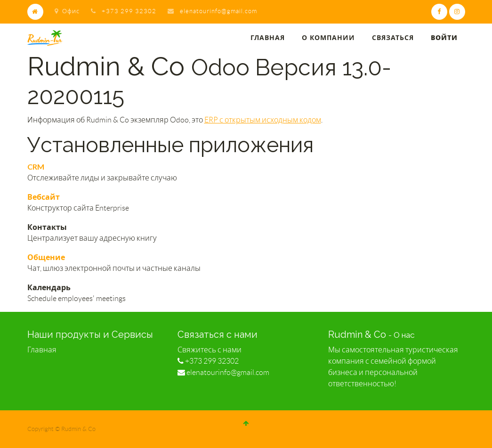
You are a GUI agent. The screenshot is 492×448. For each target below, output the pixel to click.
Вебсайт (44, 197)
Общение (46, 257)
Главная (42, 350)
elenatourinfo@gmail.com (218, 11)
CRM (36, 167)
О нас (404, 335)
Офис (67, 11)
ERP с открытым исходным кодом (263, 120)
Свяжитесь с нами (210, 350)
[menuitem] (268, 38)
